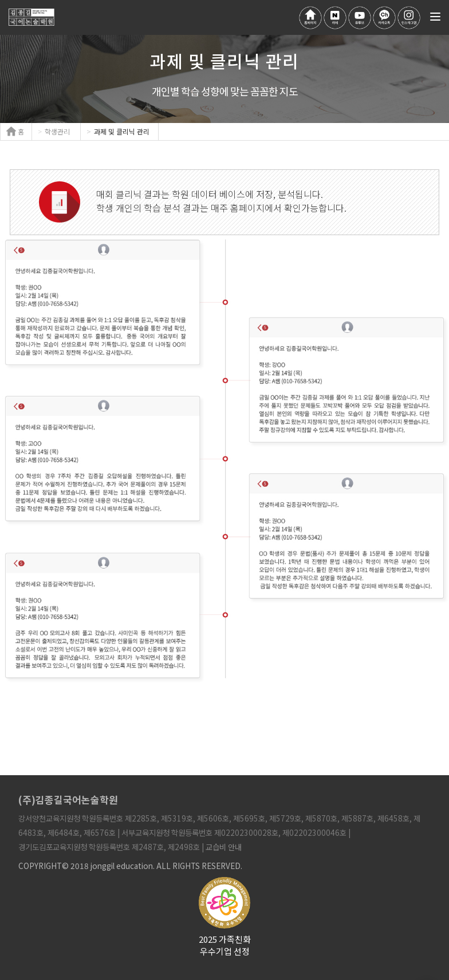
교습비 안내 (224, 847)
